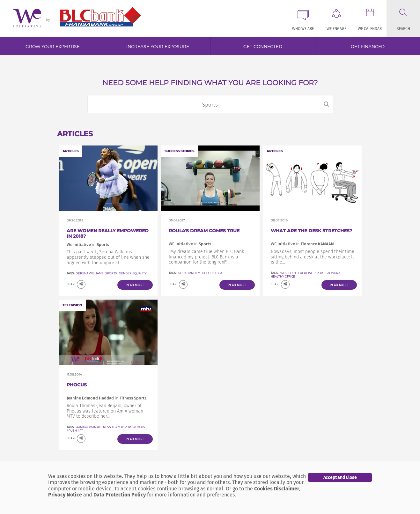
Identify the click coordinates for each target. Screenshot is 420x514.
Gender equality (133, 273)
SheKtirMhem (189, 273)
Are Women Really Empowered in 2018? (108, 233)
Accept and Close (340, 477)
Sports (111, 273)
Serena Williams (90, 273)
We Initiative (79, 245)
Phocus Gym (212, 273)
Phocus (77, 385)
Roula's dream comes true (204, 231)
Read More (135, 285)
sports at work (328, 273)
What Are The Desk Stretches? (311, 231)
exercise (306, 273)
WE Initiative (181, 244)
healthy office (283, 276)
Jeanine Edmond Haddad (90, 398)
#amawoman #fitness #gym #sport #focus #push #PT (106, 429)
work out (289, 273)
